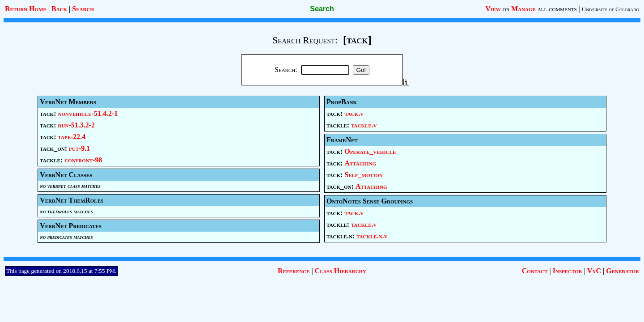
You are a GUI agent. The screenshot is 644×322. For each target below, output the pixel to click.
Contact (535, 271)
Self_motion (363, 175)
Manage (523, 9)
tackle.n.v (372, 236)
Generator (623, 271)
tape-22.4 (72, 137)
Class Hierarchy (341, 271)
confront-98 (83, 160)
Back (59, 9)
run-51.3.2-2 (77, 125)
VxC (594, 271)
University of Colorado (610, 9)
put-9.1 (79, 148)
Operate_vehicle (370, 151)
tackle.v (364, 125)
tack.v (354, 113)
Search (83, 9)
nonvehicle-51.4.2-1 (88, 113)
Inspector (568, 271)
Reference (294, 271)
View (493, 9)
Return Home (26, 9)
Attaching (360, 163)
